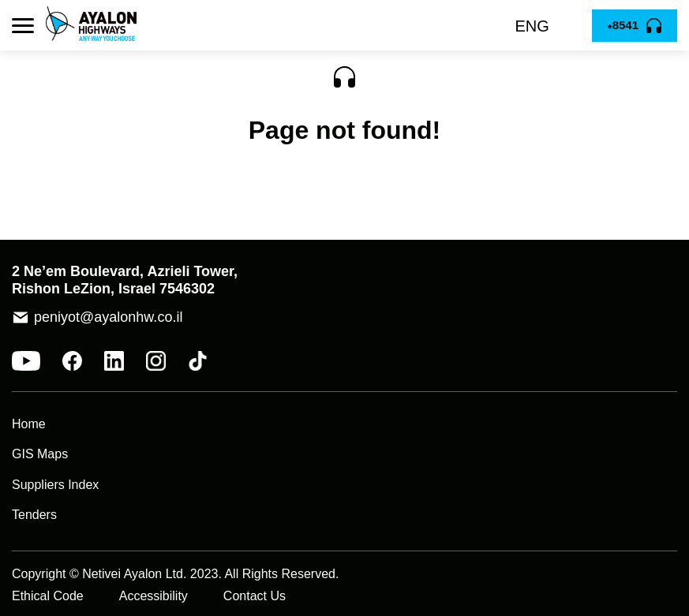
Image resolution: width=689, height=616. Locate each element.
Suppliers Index (55, 485)
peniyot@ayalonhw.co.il (108, 317)
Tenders (34, 515)
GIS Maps (40, 454)
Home (29, 424)
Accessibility (154, 596)
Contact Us (255, 596)
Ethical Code (48, 596)
